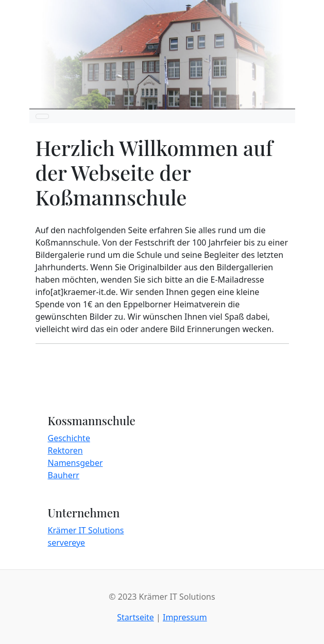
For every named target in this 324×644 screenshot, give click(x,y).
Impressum (185, 617)
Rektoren (65, 450)
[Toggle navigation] (42, 116)
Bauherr (64, 475)
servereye (67, 543)
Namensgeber (75, 463)
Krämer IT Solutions (86, 530)
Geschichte (69, 438)
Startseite (135, 617)
